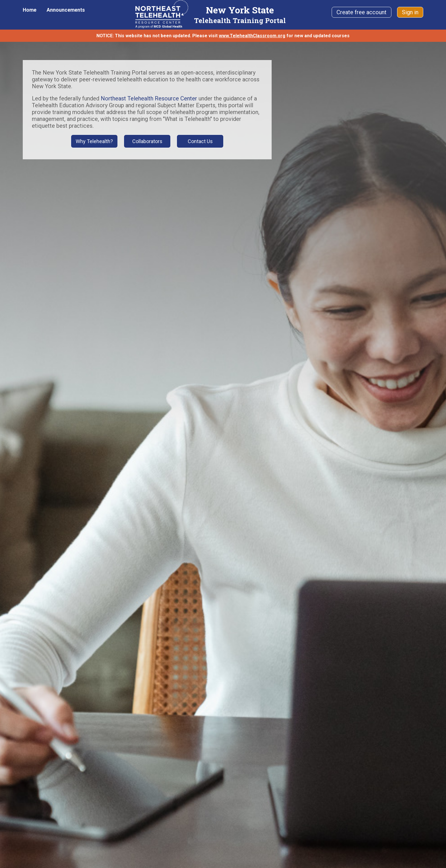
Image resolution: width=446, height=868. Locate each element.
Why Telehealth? (94, 141)
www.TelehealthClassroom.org (252, 36)
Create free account (362, 12)
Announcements (66, 10)
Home (30, 10)
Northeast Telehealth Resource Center (149, 98)
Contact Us (200, 141)
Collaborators (147, 141)
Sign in (410, 12)
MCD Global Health (168, 26)
